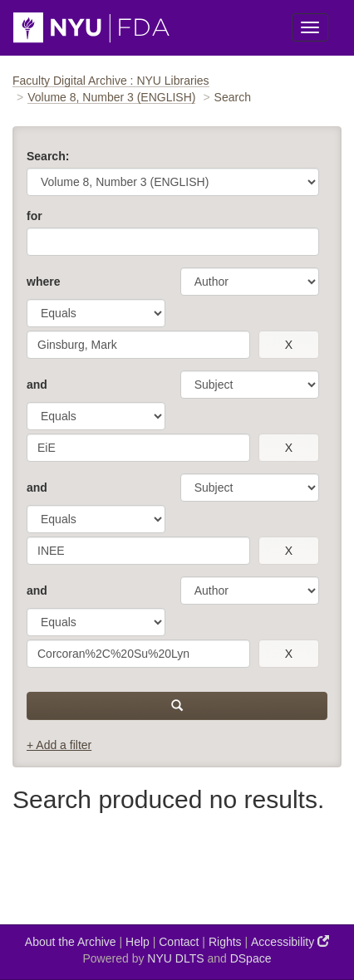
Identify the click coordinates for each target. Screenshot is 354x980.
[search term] (138, 345)
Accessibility (290, 941)
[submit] (177, 706)
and (37, 385)
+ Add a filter (59, 745)
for (34, 216)
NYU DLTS (175, 958)
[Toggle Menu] (310, 27)
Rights (225, 942)
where (43, 282)
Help (138, 942)
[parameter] (250, 282)
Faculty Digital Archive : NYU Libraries (111, 81)
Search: (48, 156)
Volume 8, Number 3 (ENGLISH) (111, 97)
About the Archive (71, 942)
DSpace (251, 958)
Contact (179, 942)
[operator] (96, 313)
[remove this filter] (289, 345)
